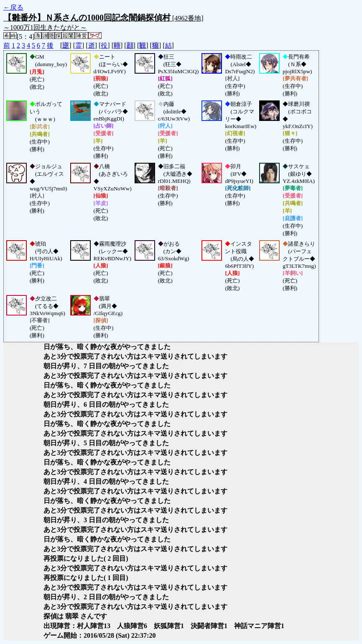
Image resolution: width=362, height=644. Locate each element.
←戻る (13, 7)
